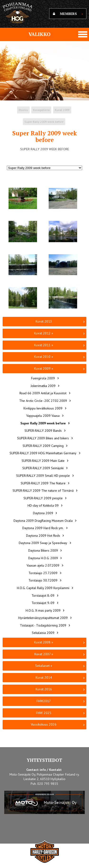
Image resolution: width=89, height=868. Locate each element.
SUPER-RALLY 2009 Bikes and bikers (43, 438)
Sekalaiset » (44, 666)
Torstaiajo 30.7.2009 (43, 580)
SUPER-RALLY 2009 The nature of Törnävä (43, 491)
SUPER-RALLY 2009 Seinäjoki (43, 468)
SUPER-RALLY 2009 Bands (43, 431)
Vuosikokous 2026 (44, 724)
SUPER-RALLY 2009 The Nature (43, 483)
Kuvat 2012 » (44, 333)
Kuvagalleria (41, 110)
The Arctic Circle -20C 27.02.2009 (43, 401)
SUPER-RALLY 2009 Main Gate (43, 461)
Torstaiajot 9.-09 (43, 603)
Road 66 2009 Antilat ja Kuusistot (43, 393)
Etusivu (23, 110)
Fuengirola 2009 (43, 378)
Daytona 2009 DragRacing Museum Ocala (43, 521)
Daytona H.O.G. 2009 (43, 558)
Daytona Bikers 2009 (43, 550)
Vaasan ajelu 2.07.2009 (43, 565)
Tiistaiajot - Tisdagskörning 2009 (43, 625)
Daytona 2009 (43, 513)
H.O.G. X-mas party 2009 (43, 610)
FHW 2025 (44, 713)
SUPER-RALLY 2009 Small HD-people (43, 476)
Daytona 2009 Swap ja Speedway (43, 543)
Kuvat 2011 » (44, 345)
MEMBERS (68, 14)
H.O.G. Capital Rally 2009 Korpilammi (43, 588)
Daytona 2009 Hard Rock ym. (43, 528)
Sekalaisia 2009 (43, 633)
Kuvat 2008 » (44, 642)
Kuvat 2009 (62, 110)
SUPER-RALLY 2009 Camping (43, 446)
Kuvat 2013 (44, 321)
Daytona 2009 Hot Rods (43, 536)
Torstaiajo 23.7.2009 (43, 573)
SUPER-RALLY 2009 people (43, 498)
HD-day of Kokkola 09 (43, 505)
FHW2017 (44, 701)
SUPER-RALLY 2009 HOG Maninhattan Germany (43, 453)
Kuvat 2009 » (44, 368)
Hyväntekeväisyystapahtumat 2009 (43, 618)
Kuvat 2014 (44, 677)
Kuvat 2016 (44, 689)
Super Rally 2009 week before (44, 122)
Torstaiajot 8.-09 (43, 595)
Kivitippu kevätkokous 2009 (43, 408)
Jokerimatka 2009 (43, 386)
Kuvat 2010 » (44, 357)
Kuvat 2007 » (44, 654)
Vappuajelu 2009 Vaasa (43, 416)
